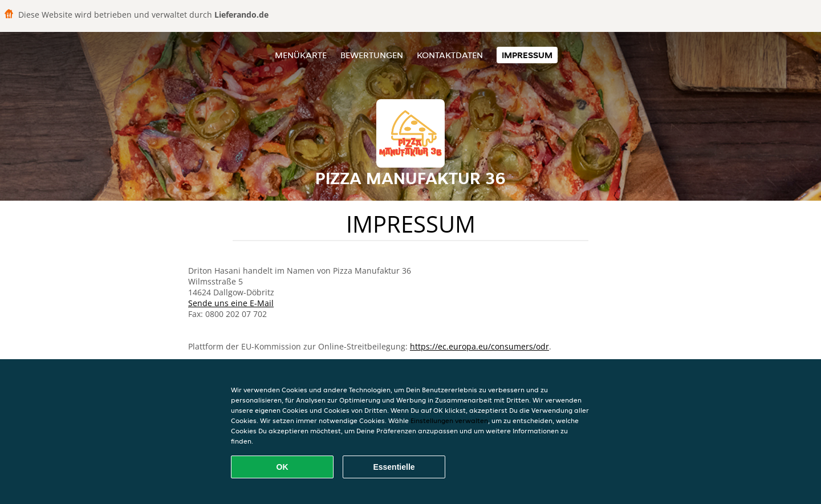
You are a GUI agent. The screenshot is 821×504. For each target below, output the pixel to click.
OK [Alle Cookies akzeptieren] (283, 467)
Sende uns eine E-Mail (231, 303)
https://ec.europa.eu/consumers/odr (479, 346)
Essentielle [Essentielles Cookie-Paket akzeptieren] (394, 467)
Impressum (527, 55)
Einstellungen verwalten (449, 420)
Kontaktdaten (450, 55)
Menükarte (301, 55)
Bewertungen (372, 55)
